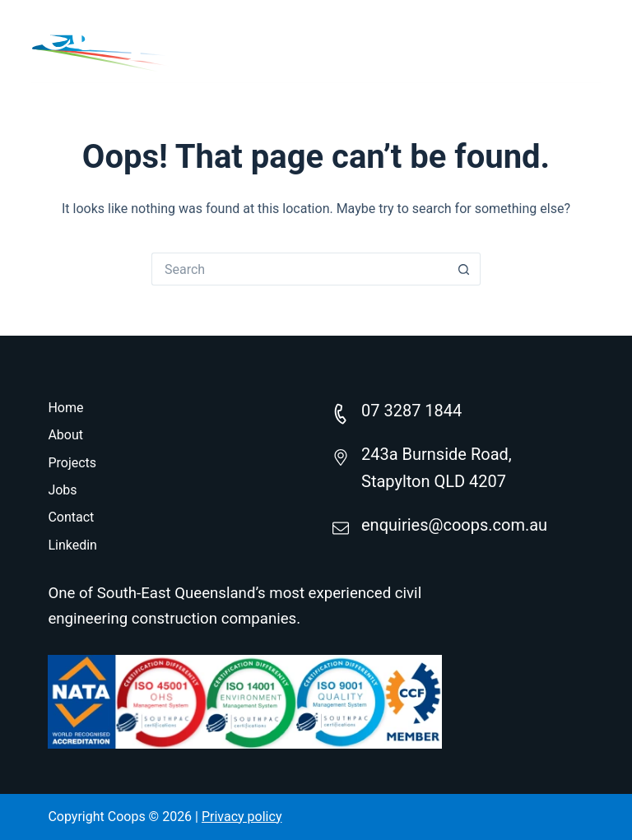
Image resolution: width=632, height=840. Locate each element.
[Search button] (464, 269)
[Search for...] (300, 269)
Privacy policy (242, 817)
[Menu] (588, 41)
